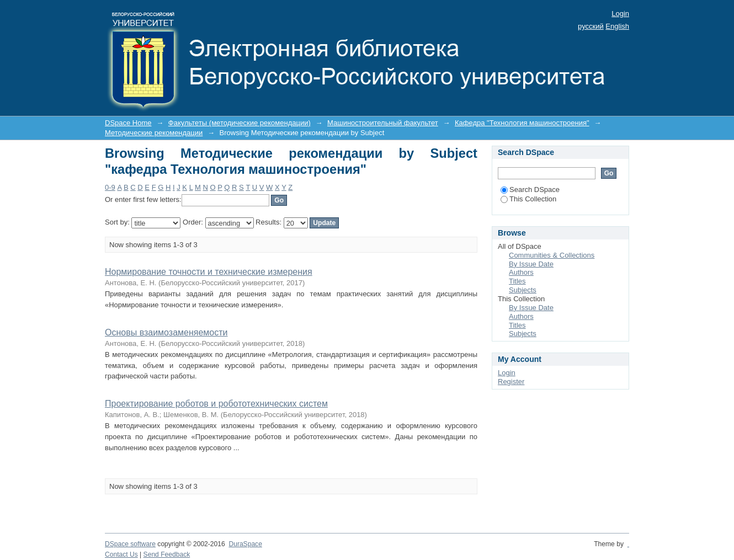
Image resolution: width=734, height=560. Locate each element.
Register (511, 382)
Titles (517, 281)
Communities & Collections (552, 255)
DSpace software (130, 544)
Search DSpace (530, 190)
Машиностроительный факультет (383, 123)
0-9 (110, 187)
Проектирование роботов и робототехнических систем (216, 404)
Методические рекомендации (154, 133)
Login (620, 14)
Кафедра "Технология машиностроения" (522, 123)
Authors (521, 272)
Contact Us (121, 554)
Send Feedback (167, 554)
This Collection (528, 199)
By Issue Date (531, 264)
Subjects (523, 290)
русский (591, 26)
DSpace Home (128, 123)
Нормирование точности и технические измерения (209, 272)
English (617, 26)
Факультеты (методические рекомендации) (240, 123)
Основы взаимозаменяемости (166, 332)
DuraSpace (245, 544)
